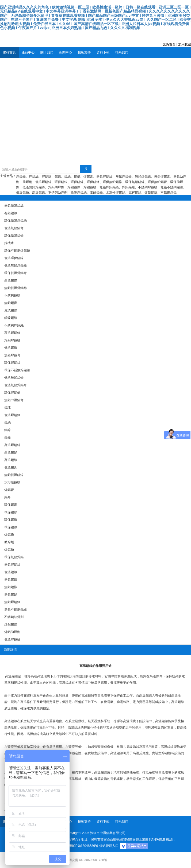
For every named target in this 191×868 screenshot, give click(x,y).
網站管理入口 (109, 846)
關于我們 (47, 52)
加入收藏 (185, 44)
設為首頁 (169, 44)
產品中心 (28, 52)
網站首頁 (9, 52)
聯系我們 (122, 52)
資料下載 (103, 52)
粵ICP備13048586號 (84, 846)
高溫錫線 (12, 676)
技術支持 (84, 52)
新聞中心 (66, 52)
